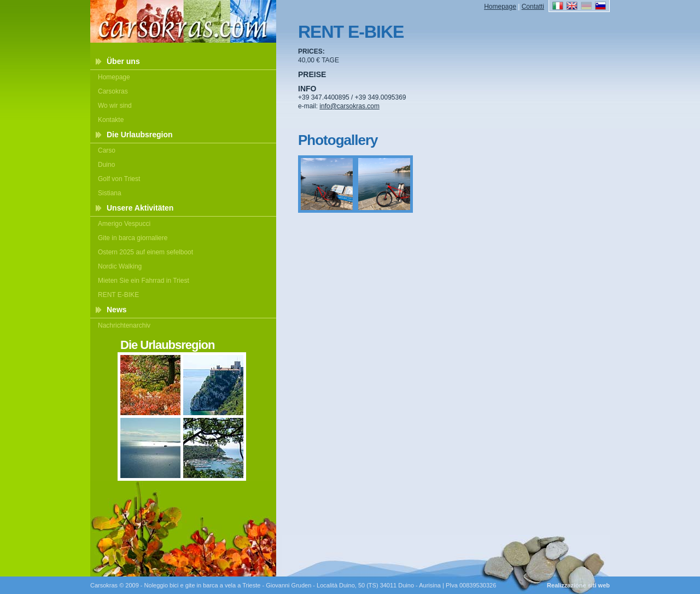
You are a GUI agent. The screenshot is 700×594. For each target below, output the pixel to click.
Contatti (533, 7)
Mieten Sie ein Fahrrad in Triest (144, 281)
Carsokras (113, 91)
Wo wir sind (115, 106)
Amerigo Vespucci (124, 224)
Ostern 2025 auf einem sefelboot (145, 252)
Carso (107, 150)
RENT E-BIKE (118, 295)
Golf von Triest (119, 179)
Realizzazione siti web (578, 585)
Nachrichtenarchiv (124, 325)
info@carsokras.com (349, 106)
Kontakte (111, 120)
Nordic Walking (120, 266)
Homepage (114, 77)
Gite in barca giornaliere (133, 238)
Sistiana (110, 193)
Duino (106, 165)
